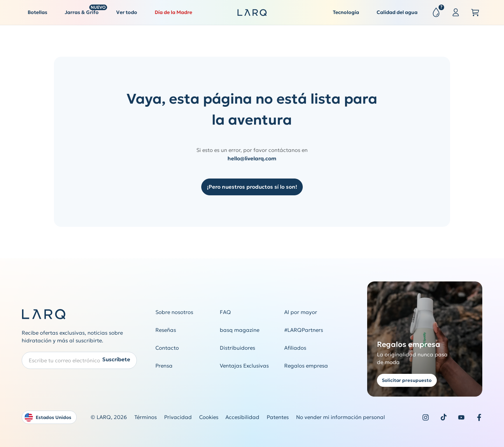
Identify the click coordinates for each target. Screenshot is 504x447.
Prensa (164, 366)
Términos (146, 417)
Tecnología (346, 12)
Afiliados (295, 348)
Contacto (167, 348)
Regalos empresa (306, 366)
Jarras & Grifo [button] (85, 11)
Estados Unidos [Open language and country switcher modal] (48, 417)
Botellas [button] (37, 12)
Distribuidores (237, 348)
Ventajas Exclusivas (244, 366)
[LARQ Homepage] (252, 13)
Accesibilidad (242, 417)
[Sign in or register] (456, 13)
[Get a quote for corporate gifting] (425, 339)
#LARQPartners (304, 330)
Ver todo (127, 12)
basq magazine (240, 330)
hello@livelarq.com (252, 158)
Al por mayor (301, 312)
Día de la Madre (173, 12)
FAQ (225, 312)
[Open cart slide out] (475, 13)
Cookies (209, 417)
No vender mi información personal (341, 417)
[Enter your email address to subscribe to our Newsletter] (79, 360)
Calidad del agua (397, 12)
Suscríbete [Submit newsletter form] (116, 359)
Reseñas (166, 330)
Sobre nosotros (174, 312)
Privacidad (178, 417)
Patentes (278, 417)
